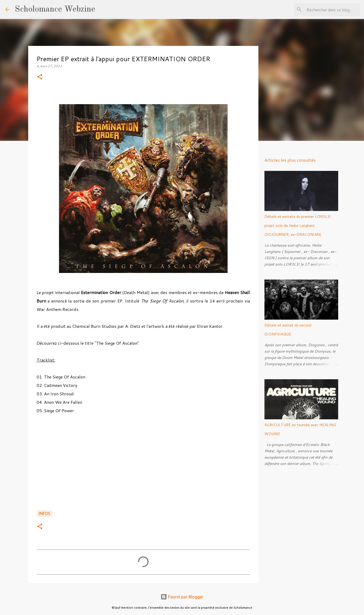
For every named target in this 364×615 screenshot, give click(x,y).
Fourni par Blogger (182, 597)
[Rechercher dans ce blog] (332, 9)
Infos (45, 513)
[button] (40, 77)
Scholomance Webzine (55, 9)
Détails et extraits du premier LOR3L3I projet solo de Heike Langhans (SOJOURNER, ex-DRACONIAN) (298, 225)
